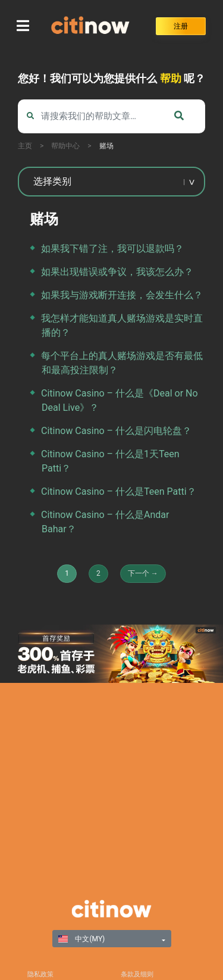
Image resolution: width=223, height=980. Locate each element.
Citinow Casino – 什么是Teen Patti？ (119, 491)
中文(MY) (82, 939)
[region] (111, 654)
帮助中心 (65, 146)
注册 (181, 26)
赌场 (106, 146)
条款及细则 (137, 974)
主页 (25, 146)
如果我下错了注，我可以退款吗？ (112, 249)
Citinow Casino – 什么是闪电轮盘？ (116, 431)
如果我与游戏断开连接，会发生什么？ (122, 295)
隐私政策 (40, 974)
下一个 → (143, 573)
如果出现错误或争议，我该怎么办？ (117, 272)
